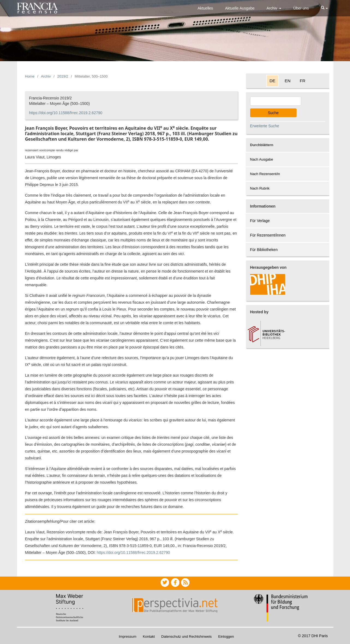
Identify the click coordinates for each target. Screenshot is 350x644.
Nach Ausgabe (262, 159)
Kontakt (149, 636)
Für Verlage (260, 221)
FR (303, 81)
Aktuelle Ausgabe (240, 8)
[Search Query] (276, 101)
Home (30, 76)
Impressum (127, 636)
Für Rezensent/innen (268, 235)
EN (287, 81)
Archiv (272, 8)
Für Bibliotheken (264, 250)
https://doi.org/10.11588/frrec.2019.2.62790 (66, 113)
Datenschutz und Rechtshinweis (186, 636)
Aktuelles (205, 8)
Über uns (301, 8)
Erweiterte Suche (265, 126)
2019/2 (63, 76)
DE (272, 81)
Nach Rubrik (260, 188)
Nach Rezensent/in (265, 174)
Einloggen (226, 636)
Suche (273, 113)
